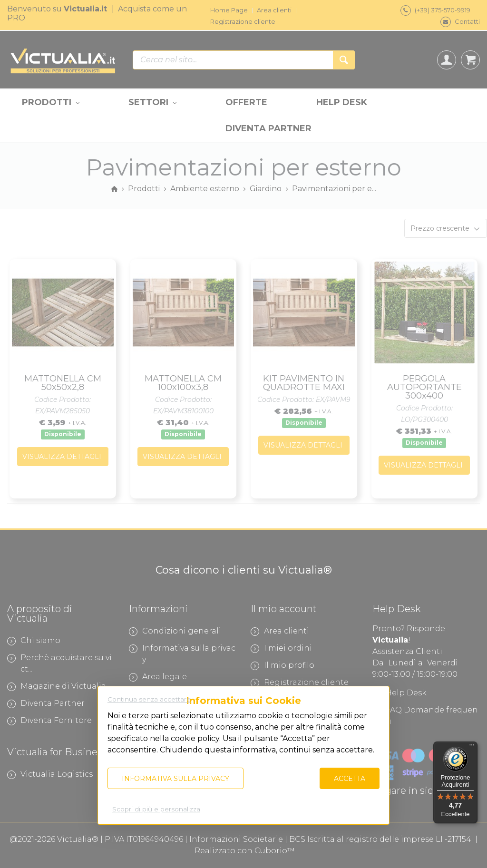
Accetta (350, 779)
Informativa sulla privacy (175, 779)
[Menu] (472, 747)
